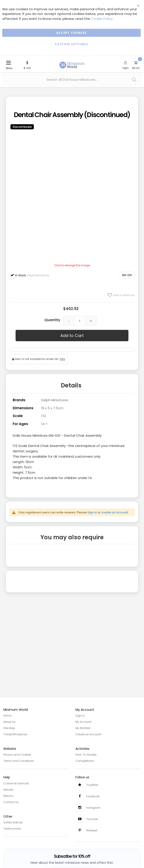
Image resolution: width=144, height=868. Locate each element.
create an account (115, 512)
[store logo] (72, 62)
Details (71, 385)
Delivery (8, 790)
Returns (8, 796)
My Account (83, 722)
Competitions (85, 761)
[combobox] (72, 80)
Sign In (80, 716)
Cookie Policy (102, 19)
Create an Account (88, 734)
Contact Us (11, 802)
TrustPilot (92, 785)
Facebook (93, 796)
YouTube (92, 819)
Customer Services (16, 783)
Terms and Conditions (19, 761)
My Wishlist (83, 728)
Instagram (93, 808)
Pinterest (92, 830)
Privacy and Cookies (17, 755)
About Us (9, 722)
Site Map (9, 728)
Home (7, 716)
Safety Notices (13, 822)
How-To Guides (86, 755)
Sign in (92, 512)
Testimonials (12, 829)
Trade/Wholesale (15, 734)
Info (62, 359)
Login (126, 68)
